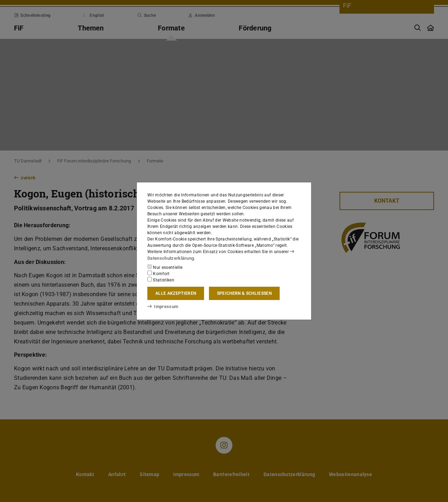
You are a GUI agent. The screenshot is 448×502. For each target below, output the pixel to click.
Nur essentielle (165, 267)
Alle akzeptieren (176, 293)
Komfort (159, 273)
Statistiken (161, 280)
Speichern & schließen (244, 293)
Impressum (162, 306)
